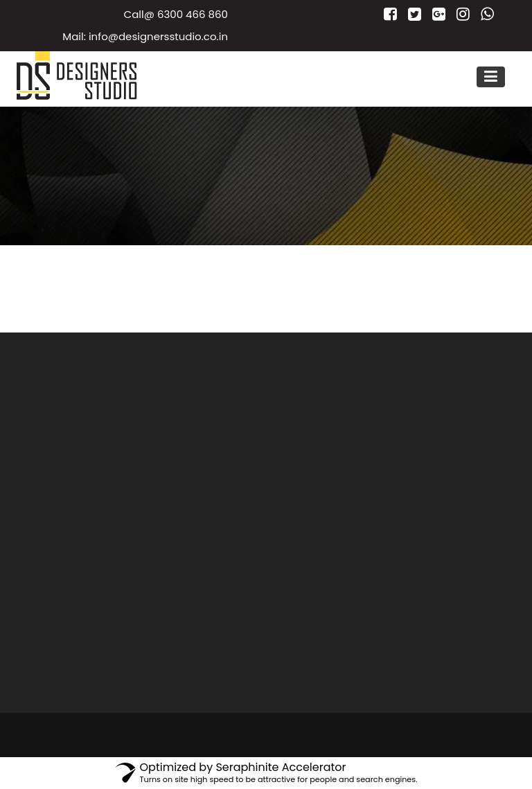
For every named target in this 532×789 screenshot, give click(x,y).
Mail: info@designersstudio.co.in (145, 36)
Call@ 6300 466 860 (176, 14)
